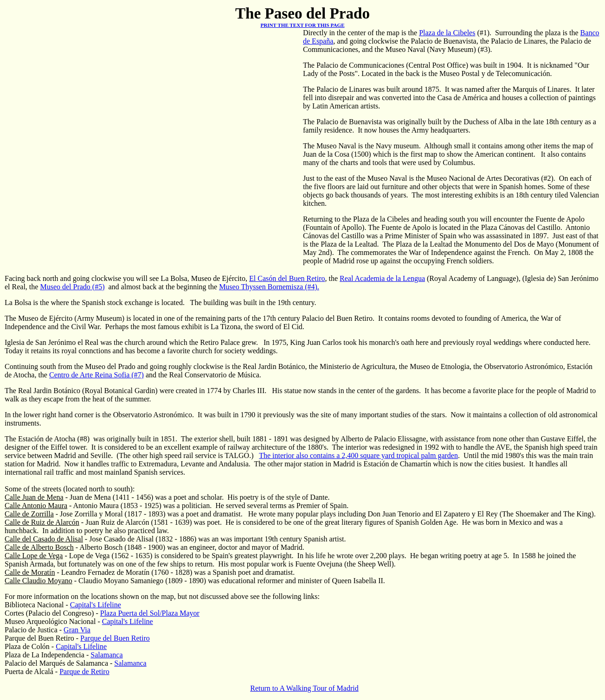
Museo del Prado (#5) (72, 287)
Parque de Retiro (84, 671)
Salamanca (106, 655)
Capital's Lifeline (96, 605)
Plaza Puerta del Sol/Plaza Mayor (150, 613)
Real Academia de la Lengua (382, 278)
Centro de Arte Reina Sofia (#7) (97, 375)
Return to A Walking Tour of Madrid (304, 688)
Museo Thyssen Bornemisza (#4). (269, 287)
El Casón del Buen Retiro (287, 278)
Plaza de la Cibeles (447, 33)
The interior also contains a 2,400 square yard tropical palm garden (358, 455)
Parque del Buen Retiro (115, 638)
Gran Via (77, 630)
